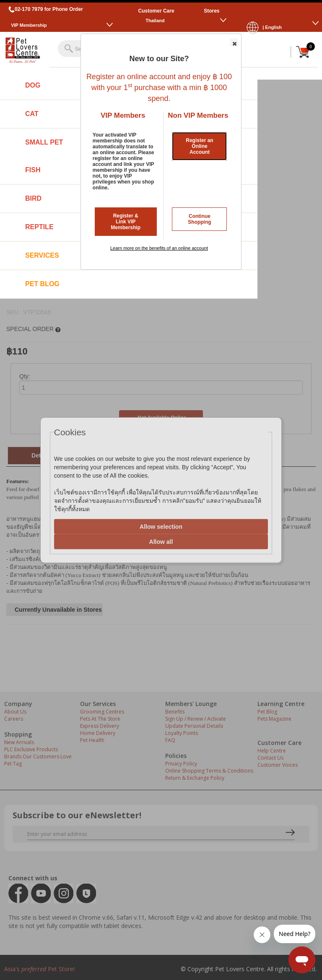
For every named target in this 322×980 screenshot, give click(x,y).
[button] (234, 42)
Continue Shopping (199, 219)
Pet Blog (42, 284)
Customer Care (156, 11)
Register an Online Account (199, 146)
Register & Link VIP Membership (126, 222)
